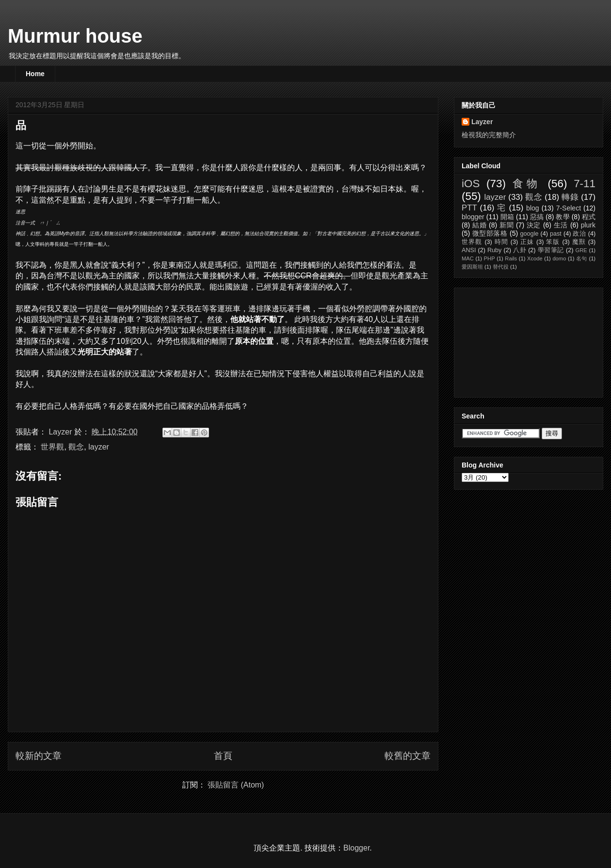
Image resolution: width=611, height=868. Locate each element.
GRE (581, 250)
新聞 (507, 225)
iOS (471, 184)
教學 (563, 217)
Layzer (482, 122)
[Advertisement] (510, 340)
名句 (582, 258)
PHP (490, 258)
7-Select (569, 208)
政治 (579, 234)
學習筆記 (551, 250)
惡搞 (537, 217)
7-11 (585, 184)
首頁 (223, 756)
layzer (99, 447)
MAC (468, 258)
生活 (561, 225)
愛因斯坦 (472, 267)
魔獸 (579, 242)
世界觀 (52, 447)
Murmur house (75, 36)
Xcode (535, 258)
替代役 (501, 267)
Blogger (356, 848)
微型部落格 (490, 233)
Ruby (494, 250)
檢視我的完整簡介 (489, 135)
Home (35, 74)
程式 (589, 217)
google (530, 234)
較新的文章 (39, 756)
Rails (511, 258)
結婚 (480, 225)
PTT (469, 208)
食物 (527, 184)
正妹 (527, 242)
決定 (534, 225)
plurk (588, 225)
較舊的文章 (408, 756)
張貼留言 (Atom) (236, 785)
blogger (473, 217)
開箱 (507, 217)
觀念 (76, 447)
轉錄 (570, 197)
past (556, 234)
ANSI (469, 250)
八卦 (520, 250)
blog (532, 208)
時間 (501, 242)
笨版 (553, 242)
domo (559, 258)
